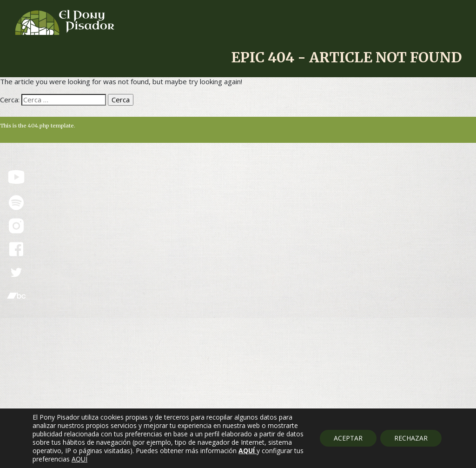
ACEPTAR (348, 438)
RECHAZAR (411, 438)
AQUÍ (79, 459)
